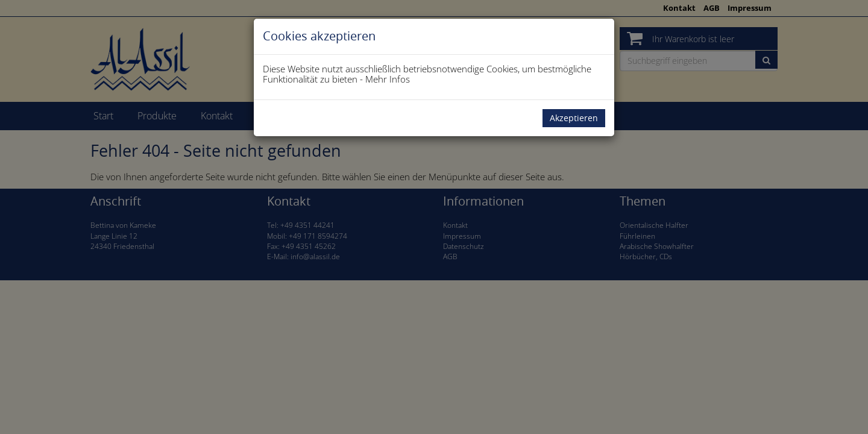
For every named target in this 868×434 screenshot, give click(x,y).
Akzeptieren (574, 118)
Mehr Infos (388, 79)
